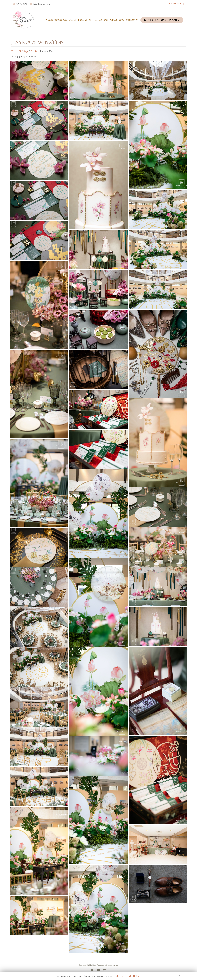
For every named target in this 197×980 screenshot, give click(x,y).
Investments (175, 4)
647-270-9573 (21, 4)
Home (14, 51)
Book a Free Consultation (161, 20)
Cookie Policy (119, 976)
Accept (133, 976)
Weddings (23, 51)
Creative (34, 51)
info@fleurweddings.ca (42, 4)
